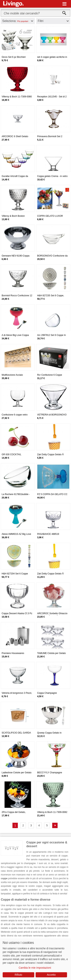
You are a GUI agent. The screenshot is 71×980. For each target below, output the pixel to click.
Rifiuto (18, 975)
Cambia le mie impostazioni (35, 968)
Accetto (51, 975)
